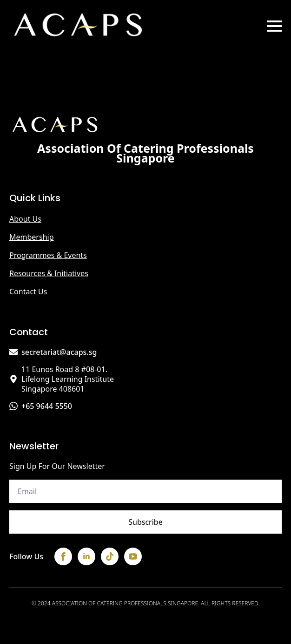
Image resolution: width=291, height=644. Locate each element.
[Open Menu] (274, 26)
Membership (32, 237)
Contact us (28, 291)
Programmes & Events (48, 255)
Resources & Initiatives (49, 273)
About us (25, 219)
